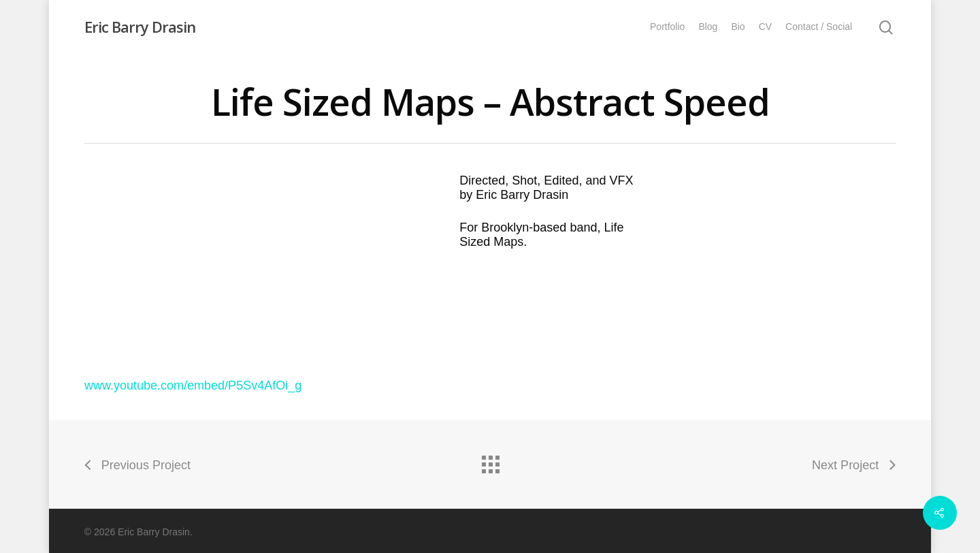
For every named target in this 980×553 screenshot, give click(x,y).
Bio (738, 27)
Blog (708, 27)
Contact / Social (819, 27)
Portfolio (667, 27)
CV (765, 27)
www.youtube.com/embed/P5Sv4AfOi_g (193, 385)
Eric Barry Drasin (140, 27)
